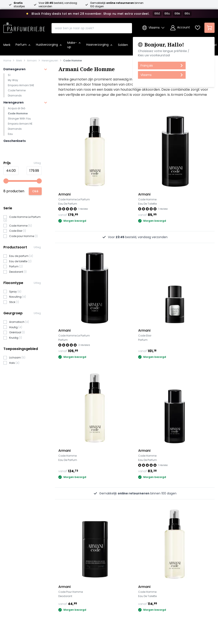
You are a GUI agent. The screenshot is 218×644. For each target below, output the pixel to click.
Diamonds (15, 95)
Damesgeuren (14, 69)
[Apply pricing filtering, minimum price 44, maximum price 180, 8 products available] (35, 191)
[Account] (180, 28)
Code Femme (17, 90)
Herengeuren (50, 61)
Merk (19, 61)
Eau (10, 134)
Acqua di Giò (16, 108)
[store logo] (24, 26)
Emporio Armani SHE (21, 85)
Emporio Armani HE (20, 124)
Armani (32, 61)
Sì (9, 75)
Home (7, 61)
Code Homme (72, 61)
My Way (13, 80)
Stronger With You (19, 119)
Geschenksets (15, 141)
